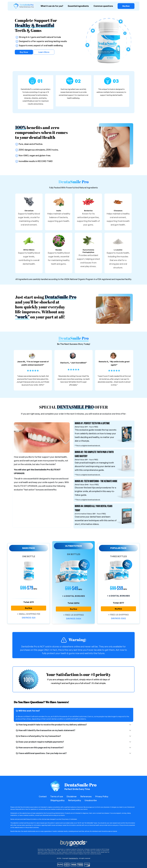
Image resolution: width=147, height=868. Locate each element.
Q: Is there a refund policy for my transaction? (38, 736)
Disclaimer (72, 796)
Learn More (44, 52)
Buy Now (24, 52)
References (86, 796)
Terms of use (57, 796)
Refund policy (75, 800)
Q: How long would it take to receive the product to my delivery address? (51, 725)
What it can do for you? (52, 6)
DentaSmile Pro (74, 858)
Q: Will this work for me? (28, 711)
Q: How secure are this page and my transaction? (40, 747)
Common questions (103, 6)
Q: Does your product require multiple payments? (40, 742)
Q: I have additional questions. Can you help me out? (41, 753)
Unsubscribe (91, 800)
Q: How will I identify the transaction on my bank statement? (46, 730)
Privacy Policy (102, 796)
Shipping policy (57, 800)
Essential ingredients (78, 6)
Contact (43, 796)
